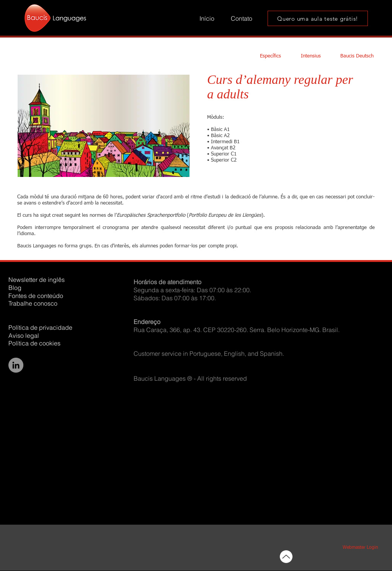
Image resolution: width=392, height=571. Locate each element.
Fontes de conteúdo (36, 296)
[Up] (286, 557)
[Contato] (242, 19)
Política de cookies (34, 343)
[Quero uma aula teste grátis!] (318, 18)
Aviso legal (24, 335)
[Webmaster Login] (360, 548)
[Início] (207, 19)
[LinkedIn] (16, 365)
